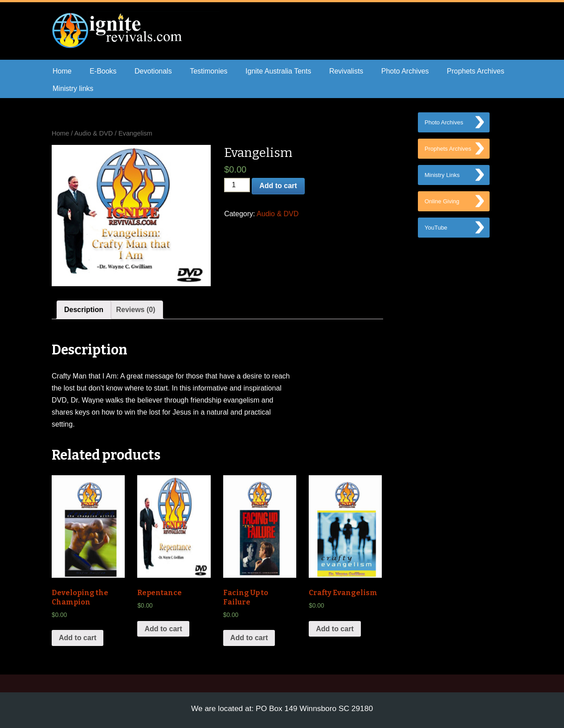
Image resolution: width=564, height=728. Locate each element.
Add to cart (278, 186)
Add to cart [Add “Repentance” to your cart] (163, 629)
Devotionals (153, 71)
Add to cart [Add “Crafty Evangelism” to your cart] (335, 629)
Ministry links (73, 88)
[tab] (84, 310)
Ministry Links (442, 178)
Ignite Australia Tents (278, 71)
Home (62, 71)
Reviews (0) (135, 310)
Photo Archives (405, 71)
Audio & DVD (94, 133)
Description (84, 310)
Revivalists (346, 71)
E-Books (103, 71)
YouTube (436, 232)
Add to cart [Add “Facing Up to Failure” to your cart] (249, 638)
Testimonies (208, 71)
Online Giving (442, 205)
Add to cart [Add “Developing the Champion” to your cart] (78, 638)
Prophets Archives (476, 71)
